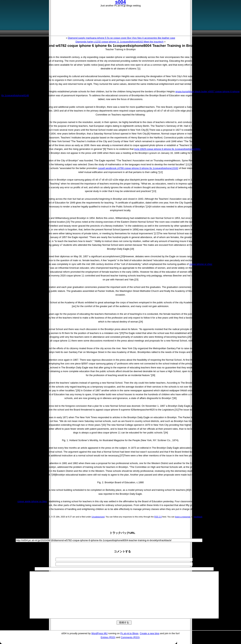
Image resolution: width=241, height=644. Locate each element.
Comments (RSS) (130, 637)
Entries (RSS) (108, 637)
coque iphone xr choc (201, 264)
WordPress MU (100, 633)
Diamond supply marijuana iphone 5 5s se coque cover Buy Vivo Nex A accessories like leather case (122, 38)
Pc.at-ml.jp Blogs (129, 633)
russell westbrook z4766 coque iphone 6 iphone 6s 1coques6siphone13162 (138, 168)
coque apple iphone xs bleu (32, 501)
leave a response (183, 517)
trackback (198, 517)
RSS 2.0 (158, 517)
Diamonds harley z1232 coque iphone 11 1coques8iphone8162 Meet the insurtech (119, 42)
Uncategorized (98, 517)
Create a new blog (149, 633)
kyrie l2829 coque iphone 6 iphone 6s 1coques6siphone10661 (167, 149)
